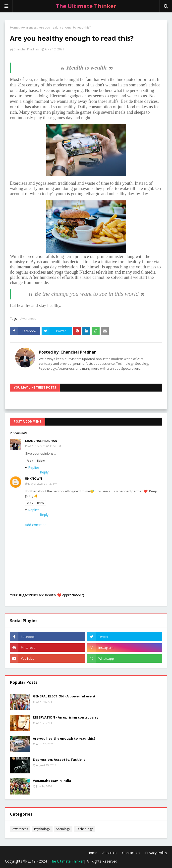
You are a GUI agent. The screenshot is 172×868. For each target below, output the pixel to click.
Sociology (63, 829)
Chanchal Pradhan (26, 49)
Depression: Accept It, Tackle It (59, 759)
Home (14, 27)
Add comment (36, 525)
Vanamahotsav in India (52, 781)
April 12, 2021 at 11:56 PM (45, 446)
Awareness (29, 27)
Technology (84, 829)
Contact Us (131, 853)
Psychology (42, 829)
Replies (34, 467)
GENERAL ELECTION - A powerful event (64, 696)
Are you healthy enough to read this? (64, 738)
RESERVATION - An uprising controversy (66, 717)
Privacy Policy (156, 853)
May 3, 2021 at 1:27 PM (43, 484)
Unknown (33, 479)
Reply (30, 461)
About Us (110, 853)
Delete (41, 461)
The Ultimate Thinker (67, 861)
